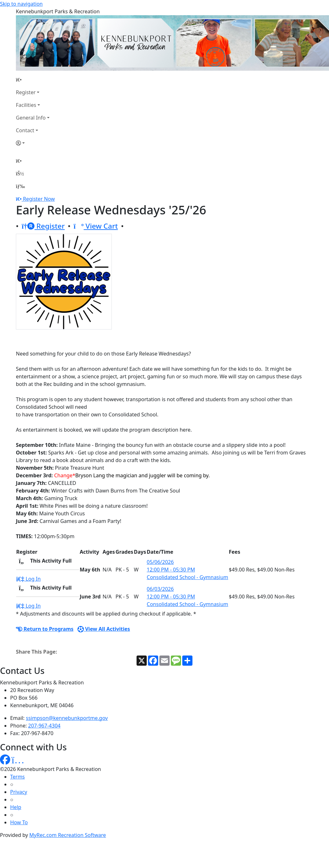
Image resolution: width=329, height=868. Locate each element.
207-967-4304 (44, 726)
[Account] (33, 143)
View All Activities (104, 629)
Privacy (19, 792)
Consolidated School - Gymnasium (187, 577)
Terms (17, 777)
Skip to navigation (21, 4)
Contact (25, 130)
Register (26, 92)
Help (16, 807)
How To (19, 822)
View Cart (96, 226)
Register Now (39, 199)
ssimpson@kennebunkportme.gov (67, 718)
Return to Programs (45, 629)
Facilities (26, 105)
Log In (28, 579)
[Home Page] (33, 80)
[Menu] (20, 186)
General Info (31, 118)
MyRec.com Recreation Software (67, 835)
